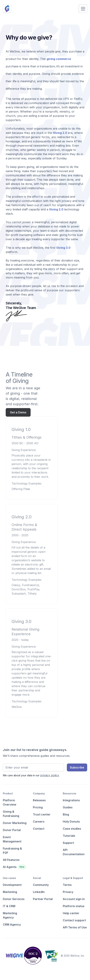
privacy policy (50, 775)
